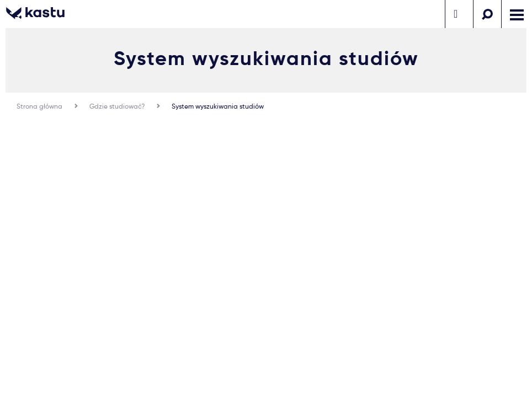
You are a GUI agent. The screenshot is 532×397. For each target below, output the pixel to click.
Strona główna (39, 106)
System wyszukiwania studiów (218, 106)
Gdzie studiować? (117, 106)
